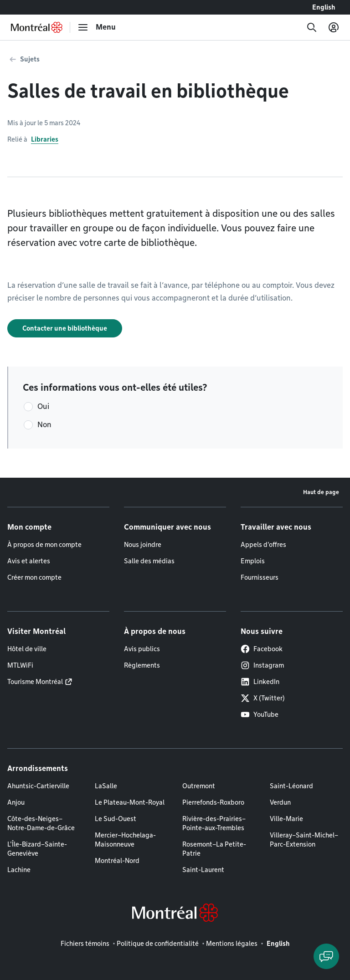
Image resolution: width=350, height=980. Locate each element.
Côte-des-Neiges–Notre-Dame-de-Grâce (41, 823)
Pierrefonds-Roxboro (213, 802)
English (324, 7)
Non (44, 425)
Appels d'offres (263, 545)
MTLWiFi (20, 665)
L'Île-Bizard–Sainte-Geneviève (37, 849)
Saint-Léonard (291, 786)
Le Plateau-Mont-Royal (130, 802)
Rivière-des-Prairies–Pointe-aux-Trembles (214, 823)
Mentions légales (232, 944)
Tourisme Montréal (35, 682)
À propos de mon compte (44, 545)
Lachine (19, 870)
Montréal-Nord (117, 861)
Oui (43, 406)
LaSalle (106, 786)
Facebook (262, 649)
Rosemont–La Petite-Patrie (214, 849)
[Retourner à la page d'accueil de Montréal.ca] (37, 27)
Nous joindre (143, 545)
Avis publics (142, 649)
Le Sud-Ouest (116, 819)
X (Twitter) (263, 698)
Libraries (45, 139)
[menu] (97, 27)
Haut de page (321, 492)
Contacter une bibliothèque (65, 328)
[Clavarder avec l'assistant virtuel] (326, 956)
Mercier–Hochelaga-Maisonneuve (125, 840)
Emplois (253, 561)
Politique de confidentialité (158, 944)
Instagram (262, 665)
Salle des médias (149, 561)
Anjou (16, 802)
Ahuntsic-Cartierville (38, 786)
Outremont (199, 786)
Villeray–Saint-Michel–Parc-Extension (304, 840)
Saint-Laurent (203, 870)
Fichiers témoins (85, 944)
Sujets (30, 59)
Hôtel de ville (27, 649)
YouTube (260, 715)
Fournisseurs (260, 577)
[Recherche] (312, 27)
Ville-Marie (286, 819)
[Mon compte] (334, 27)
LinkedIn (260, 682)
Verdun (280, 802)
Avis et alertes (29, 561)
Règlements (142, 665)
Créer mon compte (34, 577)
